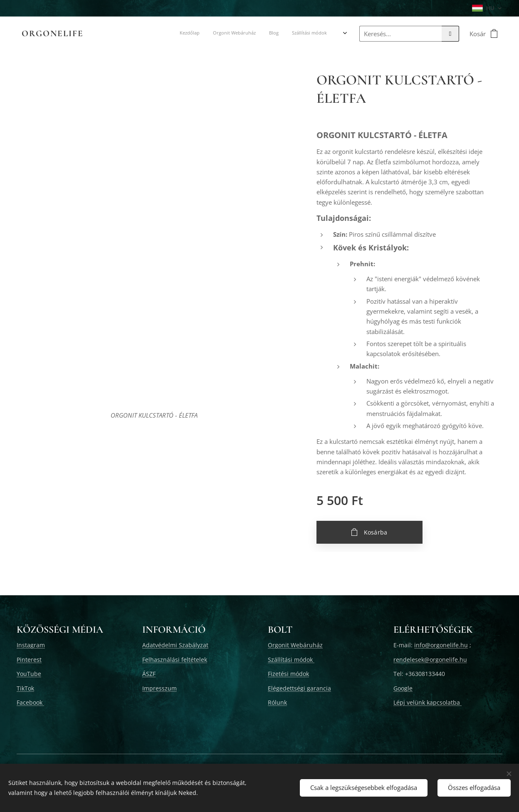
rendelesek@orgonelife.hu (430, 660)
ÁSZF (149, 674)
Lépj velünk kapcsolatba (428, 702)
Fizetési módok (288, 674)
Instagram (31, 645)
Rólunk (277, 702)
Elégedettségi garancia (299, 688)
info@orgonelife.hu (441, 645)
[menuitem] (134, 34)
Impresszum (159, 688)
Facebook (30, 702)
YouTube (29, 674)
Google (403, 688)
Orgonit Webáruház (295, 645)
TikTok (25, 688)
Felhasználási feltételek (175, 660)
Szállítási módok (291, 660)
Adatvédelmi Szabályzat (175, 645)
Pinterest (29, 660)
